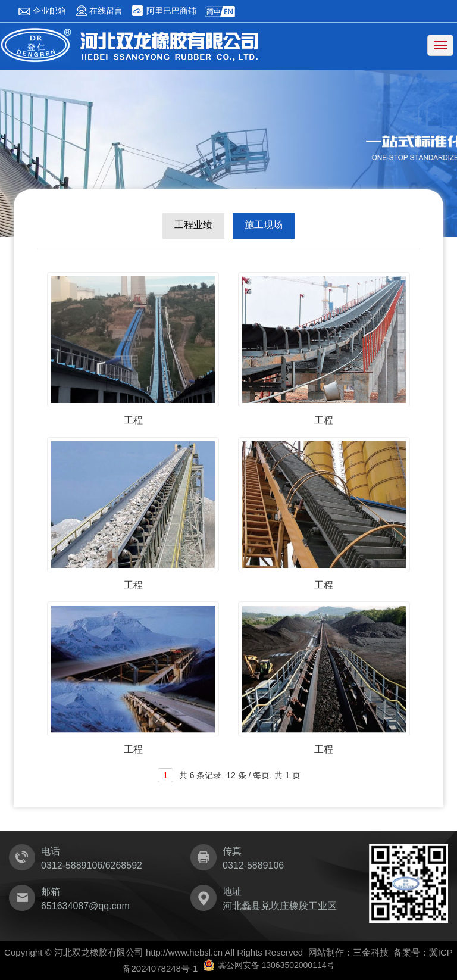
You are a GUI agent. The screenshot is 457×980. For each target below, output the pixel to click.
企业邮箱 (42, 11)
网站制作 (326, 952)
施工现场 (264, 225)
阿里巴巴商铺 (164, 11)
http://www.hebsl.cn (184, 952)
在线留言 (99, 11)
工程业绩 (193, 225)
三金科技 (371, 952)
